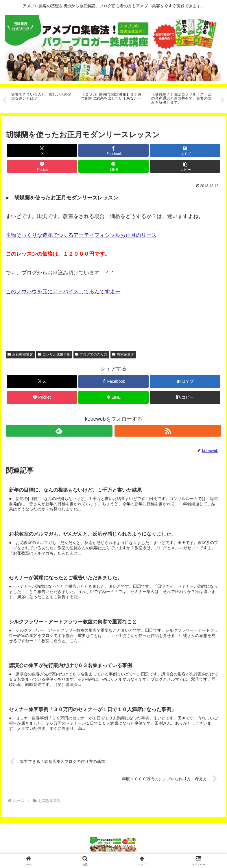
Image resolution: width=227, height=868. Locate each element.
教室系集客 (123, 354)
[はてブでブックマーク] (185, 150)
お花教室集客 (20, 354)
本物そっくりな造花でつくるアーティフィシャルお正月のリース (81, 235)
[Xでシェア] (42, 150)
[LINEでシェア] (113, 166)
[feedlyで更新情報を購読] (59, 431)
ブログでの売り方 (91, 354)
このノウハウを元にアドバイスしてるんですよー (63, 292)
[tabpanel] (43, 99)
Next (223, 100)
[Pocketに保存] (42, 166)
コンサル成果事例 (54, 354)
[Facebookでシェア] (113, 150)
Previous (4, 100)
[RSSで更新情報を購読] (168, 431)
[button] (185, 166)
